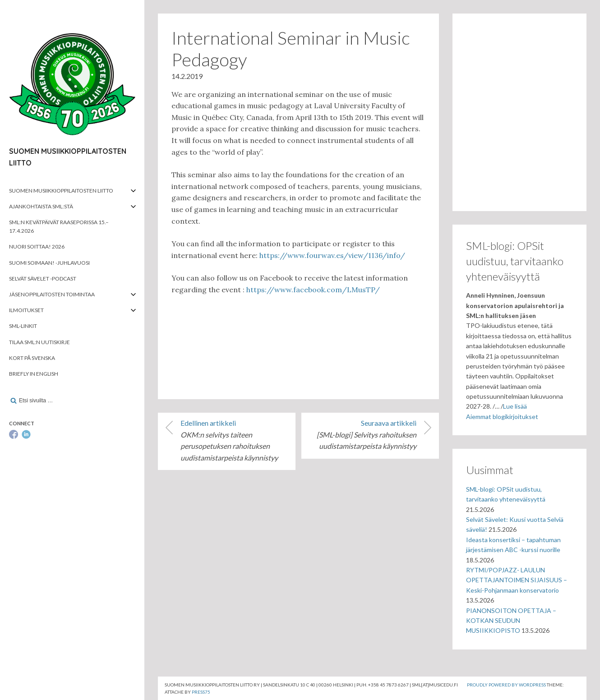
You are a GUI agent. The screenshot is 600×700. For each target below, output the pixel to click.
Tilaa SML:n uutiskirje (39, 342)
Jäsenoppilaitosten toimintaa (52, 294)
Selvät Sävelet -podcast (43, 279)
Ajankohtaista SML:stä (41, 206)
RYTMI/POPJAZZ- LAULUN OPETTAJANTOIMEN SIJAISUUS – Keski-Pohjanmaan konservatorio (517, 580)
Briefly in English (34, 374)
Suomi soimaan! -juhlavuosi (49, 263)
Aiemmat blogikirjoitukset (502, 417)
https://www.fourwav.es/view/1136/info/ (332, 255)
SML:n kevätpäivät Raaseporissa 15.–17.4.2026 (59, 226)
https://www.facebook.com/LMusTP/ (313, 290)
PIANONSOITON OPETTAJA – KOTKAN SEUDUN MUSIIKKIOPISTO (511, 621)
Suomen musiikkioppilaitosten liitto (61, 191)
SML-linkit (23, 326)
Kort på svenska (32, 358)
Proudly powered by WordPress (506, 685)
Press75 (201, 692)
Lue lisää (515, 406)
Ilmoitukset (26, 310)
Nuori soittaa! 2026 (37, 246)
